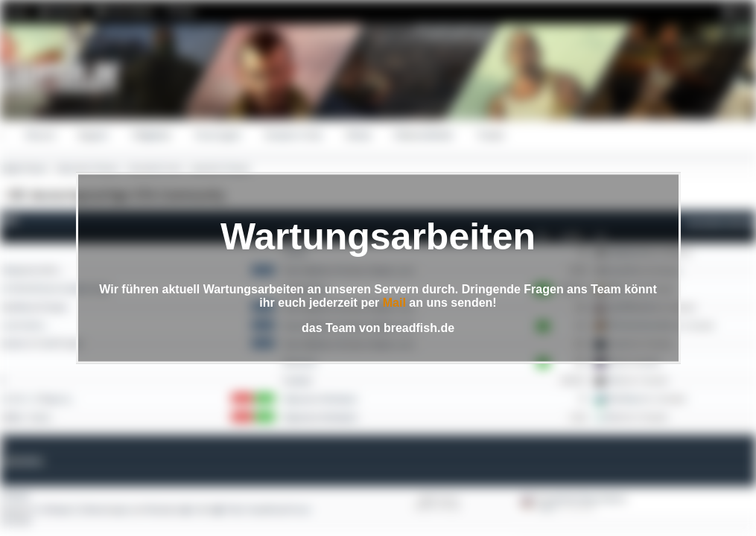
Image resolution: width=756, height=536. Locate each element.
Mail (394, 303)
